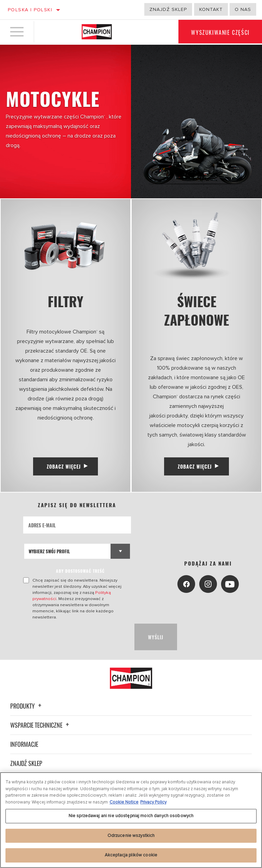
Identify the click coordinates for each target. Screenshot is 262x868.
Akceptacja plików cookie (131, 855)
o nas (243, 9)
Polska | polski (30, 10)
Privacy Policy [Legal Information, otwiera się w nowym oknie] (153, 802)
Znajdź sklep (168, 9)
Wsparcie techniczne (41, 720)
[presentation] (75, 632)
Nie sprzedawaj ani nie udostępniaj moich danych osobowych (131, 816)
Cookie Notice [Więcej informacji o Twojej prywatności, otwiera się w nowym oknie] (124, 802)
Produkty (27, 701)
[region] (131, 820)
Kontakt (211, 9)
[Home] (97, 32)
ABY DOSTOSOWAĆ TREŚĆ (81, 572)
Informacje (24, 739)
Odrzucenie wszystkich (131, 836)
